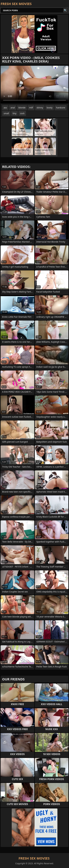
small (6, 113)
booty (50, 108)
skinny (40, 108)
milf (31, 108)
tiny (14, 113)
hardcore (61, 108)
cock (22, 113)
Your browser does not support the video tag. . (34, 85)
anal (13, 108)
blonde (22, 108)
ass (5, 108)
